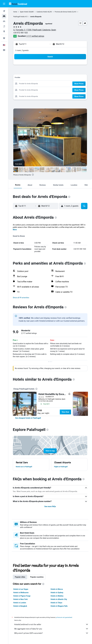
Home (15, 12)
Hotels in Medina (57, 596)
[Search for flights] (4, 11)
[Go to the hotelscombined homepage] (18, 4)
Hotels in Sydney (57, 593)
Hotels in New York (20, 599)
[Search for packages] (4, 26)
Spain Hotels (24, 12)
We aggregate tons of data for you (51, 629)
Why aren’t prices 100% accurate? (51, 633)
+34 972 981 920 (20, 33)
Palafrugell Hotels (19, 17)
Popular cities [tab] (20, 577)
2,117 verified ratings (35, 36)
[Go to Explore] (4, 31)
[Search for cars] (4, 21)
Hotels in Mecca (57, 589)
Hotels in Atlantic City (59, 599)
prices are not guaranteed (64, 617)
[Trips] (4, 38)
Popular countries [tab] (37, 577)
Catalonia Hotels (42, 12)
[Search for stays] (4, 16)
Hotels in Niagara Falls (59, 606)
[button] (4, 4)
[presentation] (33, 175)
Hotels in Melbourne (21, 593)
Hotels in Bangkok (20, 606)
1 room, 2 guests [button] (22, 50)
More (15, 230)
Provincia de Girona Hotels (63, 12)
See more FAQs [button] (50, 506)
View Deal (65, 412)
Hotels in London (20, 603)
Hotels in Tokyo (56, 603)
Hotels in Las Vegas (21, 589)
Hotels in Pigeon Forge (22, 596)
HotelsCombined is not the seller (51, 624)
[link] (28, 418)
